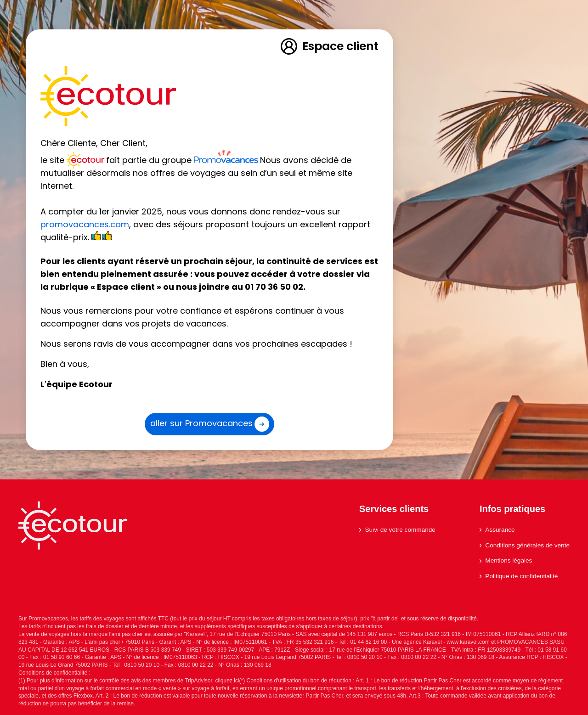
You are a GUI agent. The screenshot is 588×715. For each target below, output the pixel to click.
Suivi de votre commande (397, 530)
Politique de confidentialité (519, 576)
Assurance (497, 530)
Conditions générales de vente (525, 545)
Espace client (329, 46)
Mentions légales (506, 560)
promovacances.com (85, 224)
